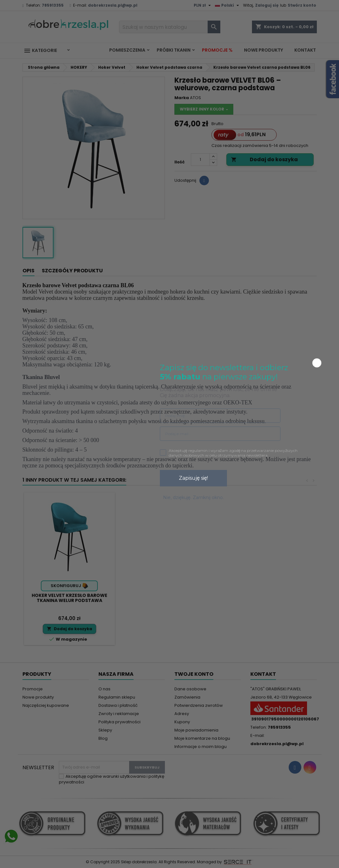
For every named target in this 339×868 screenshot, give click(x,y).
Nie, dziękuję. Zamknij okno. (193, 497)
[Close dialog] (317, 363)
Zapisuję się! (193, 478)
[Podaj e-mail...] (220, 434)
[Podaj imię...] (220, 416)
